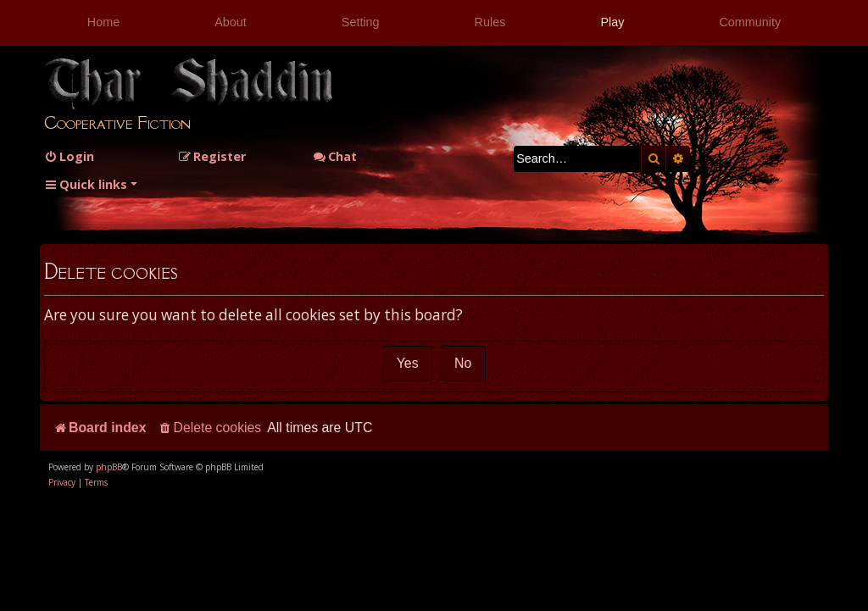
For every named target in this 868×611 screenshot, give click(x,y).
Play (612, 22)
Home (103, 22)
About (231, 22)
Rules (490, 22)
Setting (361, 22)
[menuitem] (69, 156)
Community (750, 22)
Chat (335, 156)
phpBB (109, 467)
